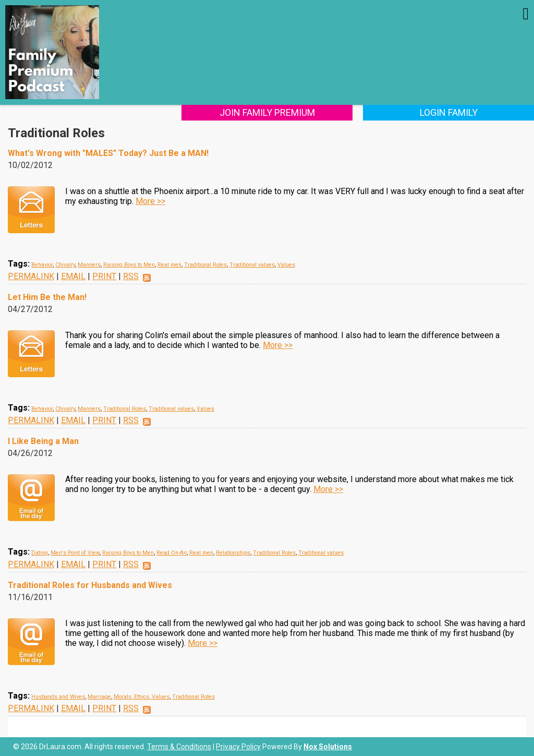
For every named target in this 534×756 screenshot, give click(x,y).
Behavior (42, 265)
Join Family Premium (267, 112)
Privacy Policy (238, 747)
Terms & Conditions (179, 747)
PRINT (104, 276)
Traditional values (252, 265)
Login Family (449, 112)
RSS (131, 276)
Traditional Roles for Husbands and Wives (90, 585)
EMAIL (73, 276)
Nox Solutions (328, 747)
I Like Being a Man (43, 441)
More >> (150, 201)
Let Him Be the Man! (47, 297)
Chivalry (65, 265)
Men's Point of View (75, 553)
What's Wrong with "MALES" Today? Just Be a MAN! (108, 153)
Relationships (233, 553)
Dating (40, 553)
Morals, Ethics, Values (142, 697)
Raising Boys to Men (129, 265)
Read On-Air (172, 553)
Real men (169, 265)
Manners (89, 265)
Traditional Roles (205, 265)
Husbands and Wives (58, 697)
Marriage (99, 697)
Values (286, 265)
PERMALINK (31, 276)
